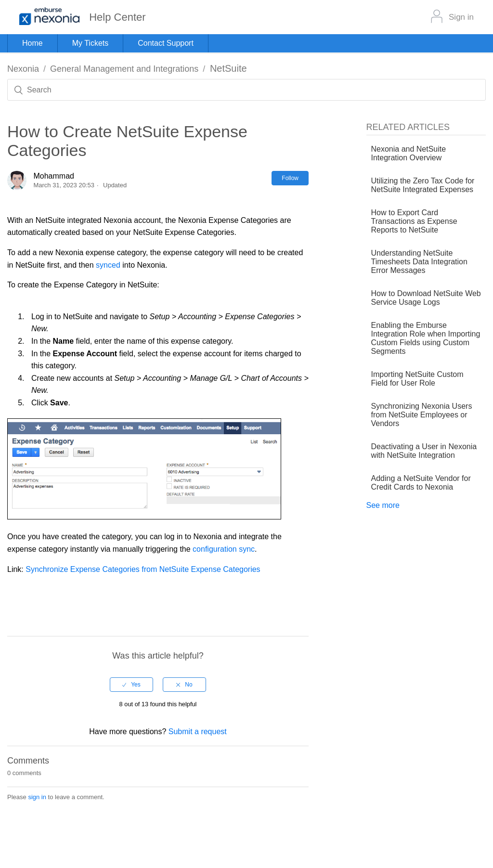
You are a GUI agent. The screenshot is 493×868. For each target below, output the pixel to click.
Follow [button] (290, 178)
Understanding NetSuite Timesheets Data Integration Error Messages (419, 262)
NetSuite (228, 68)
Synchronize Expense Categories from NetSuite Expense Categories (143, 569)
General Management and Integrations (124, 69)
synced (108, 265)
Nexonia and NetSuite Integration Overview (409, 153)
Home (32, 43)
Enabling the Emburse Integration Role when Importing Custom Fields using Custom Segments (426, 338)
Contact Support (166, 43)
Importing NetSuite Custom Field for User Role (417, 379)
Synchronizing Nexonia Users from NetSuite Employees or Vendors (422, 415)
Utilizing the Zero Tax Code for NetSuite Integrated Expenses (423, 185)
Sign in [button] (461, 17)
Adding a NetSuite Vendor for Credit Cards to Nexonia (421, 483)
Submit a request (198, 732)
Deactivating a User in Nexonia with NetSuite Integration (424, 451)
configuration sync (224, 549)
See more (383, 505)
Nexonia (23, 69)
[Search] (246, 90)
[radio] (131, 685)
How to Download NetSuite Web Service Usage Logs (426, 298)
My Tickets (91, 43)
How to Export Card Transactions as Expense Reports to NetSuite (414, 221)
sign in (37, 797)
